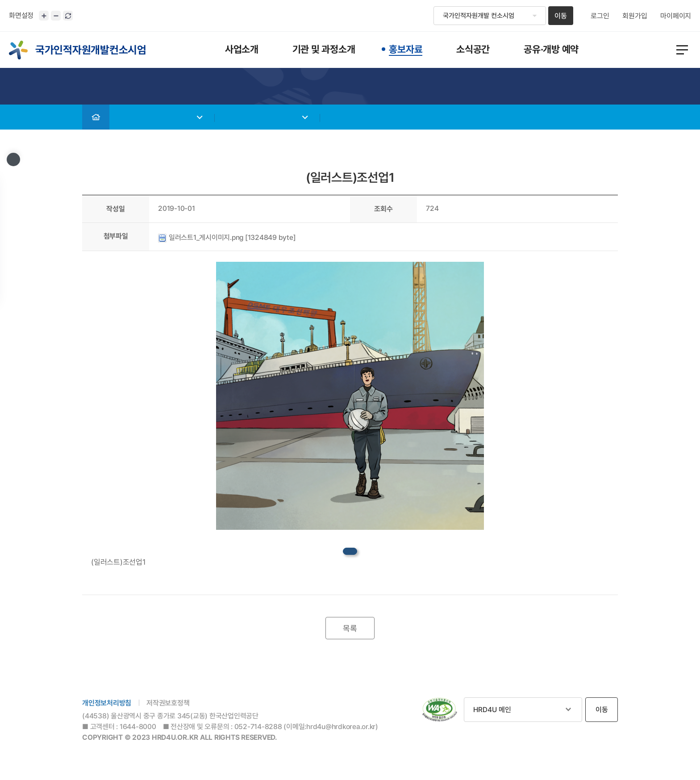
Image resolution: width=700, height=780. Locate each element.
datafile (350, 551)
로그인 (600, 16)
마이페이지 (676, 16)
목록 (350, 628)
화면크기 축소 (56, 16)
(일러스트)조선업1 (118, 562)
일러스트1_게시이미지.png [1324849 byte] (227, 237)
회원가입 (635, 16)
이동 (561, 16)
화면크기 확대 (44, 16)
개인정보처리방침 (107, 703)
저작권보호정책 (168, 703)
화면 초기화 (68, 16)
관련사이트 (523, 710)
